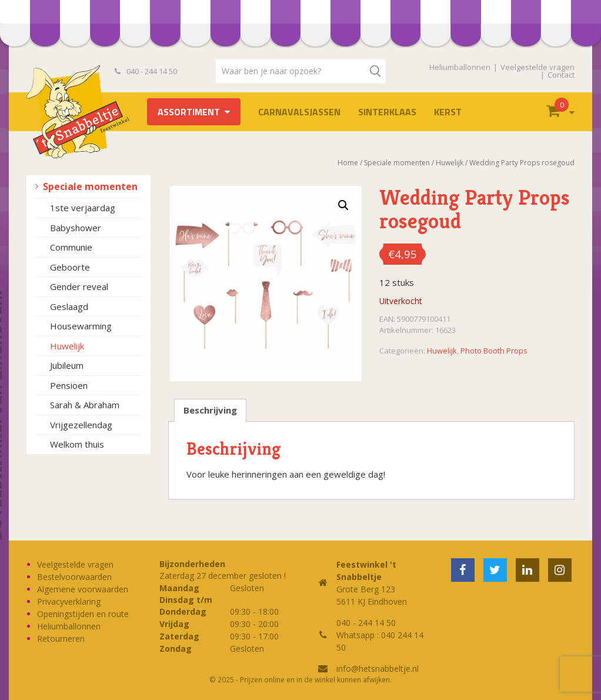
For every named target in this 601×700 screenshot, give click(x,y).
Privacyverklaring (69, 601)
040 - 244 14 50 (146, 71)
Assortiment (189, 112)
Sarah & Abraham (85, 405)
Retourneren (61, 639)
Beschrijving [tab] (210, 410)
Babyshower (76, 228)
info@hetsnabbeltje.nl (378, 669)
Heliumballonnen (460, 67)
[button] (343, 205)
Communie (71, 247)
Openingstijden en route (83, 614)
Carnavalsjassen (299, 112)
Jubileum (67, 365)
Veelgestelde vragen (537, 67)
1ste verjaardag (83, 208)
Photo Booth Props (494, 351)
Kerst (448, 112)
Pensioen (69, 385)
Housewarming (81, 326)
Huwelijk (67, 346)
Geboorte (70, 267)
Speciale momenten (90, 186)
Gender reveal (79, 286)
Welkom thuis (77, 444)
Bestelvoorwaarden (74, 577)
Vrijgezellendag (81, 425)
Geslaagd (69, 306)
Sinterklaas (387, 112)
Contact (561, 75)
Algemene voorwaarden (83, 589)
